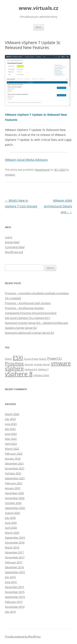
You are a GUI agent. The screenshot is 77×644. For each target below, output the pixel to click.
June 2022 (11, 434)
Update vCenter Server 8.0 (21, 328)
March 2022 (12, 449)
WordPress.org (14, 252)
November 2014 (15, 607)
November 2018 (15, 542)
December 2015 (14, 587)
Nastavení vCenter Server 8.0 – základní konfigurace (36, 323)
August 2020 (12, 513)
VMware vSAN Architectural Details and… (58, 206)
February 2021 (14, 483)
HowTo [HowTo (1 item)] (43, 359)
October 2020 (13, 503)
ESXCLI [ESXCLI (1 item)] (8, 359)
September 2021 (15, 478)
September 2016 (15, 572)
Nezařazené (42, 170)
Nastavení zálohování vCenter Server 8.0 (29, 333)
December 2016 (14, 567)
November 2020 (15, 498)
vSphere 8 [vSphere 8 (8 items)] (19, 374)
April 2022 (11, 444)
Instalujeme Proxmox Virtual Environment (31, 313)
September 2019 (15, 538)
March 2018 (12, 547)
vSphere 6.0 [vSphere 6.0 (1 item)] (31, 369)
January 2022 (13, 458)
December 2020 (14, 493)
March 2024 (12, 414)
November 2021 (15, 468)
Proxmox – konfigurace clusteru (24, 308)
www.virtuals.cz (38, 8)
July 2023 (10, 419)
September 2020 (15, 508)
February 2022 (14, 454)
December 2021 (14, 463)
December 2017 (14, 552)
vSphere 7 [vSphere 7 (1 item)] (43, 369)
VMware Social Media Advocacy (26, 160)
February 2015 (14, 602)
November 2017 (15, 557)
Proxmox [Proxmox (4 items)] (14, 363)
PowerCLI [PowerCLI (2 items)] (54, 358)
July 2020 (10, 518)
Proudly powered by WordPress (23, 636)
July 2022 (10, 429)
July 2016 (10, 577)
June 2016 (11, 582)
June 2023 (11, 424)
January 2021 (13, 488)
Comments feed (15, 247)
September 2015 (15, 597)
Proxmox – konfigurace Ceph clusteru (28, 303)
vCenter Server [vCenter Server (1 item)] (42, 364)
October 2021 (13, 473)
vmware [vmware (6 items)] (61, 363)
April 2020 (11, 528)
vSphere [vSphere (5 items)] (14, 368)
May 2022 (11, 439)
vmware (10, 175)
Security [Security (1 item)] (29, 364)
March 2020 (12, 533)
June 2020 (11, 523)
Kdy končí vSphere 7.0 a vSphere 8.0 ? (28, 318)
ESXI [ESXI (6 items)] (18, 358)
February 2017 (14, 562)
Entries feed (12, 242)
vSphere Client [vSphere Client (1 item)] (41, 375)
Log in (9, 237)
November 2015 (15, 592)
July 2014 (10, 612)
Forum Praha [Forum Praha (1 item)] (31, 359)
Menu (39, 27)
